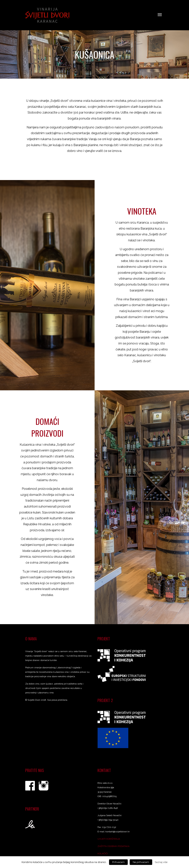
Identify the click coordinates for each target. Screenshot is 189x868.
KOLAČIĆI (103, 855)
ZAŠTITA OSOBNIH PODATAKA (113, 848)
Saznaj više (161, 862)
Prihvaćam (118, 862)
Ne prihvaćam (141, 862)
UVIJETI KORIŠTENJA (109, 840)
